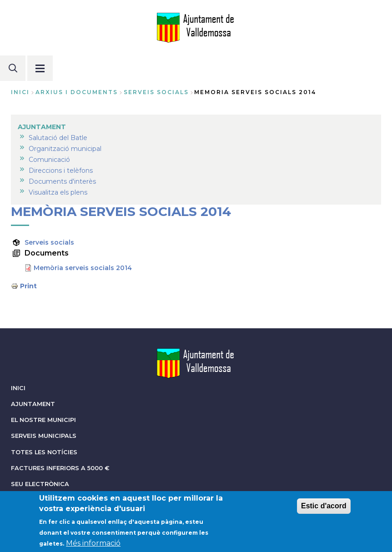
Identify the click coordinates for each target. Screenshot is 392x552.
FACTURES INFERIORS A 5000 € (60, 468)
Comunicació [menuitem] (49, 160)
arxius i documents (77, 92)
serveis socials (156, 92)
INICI (18, 388)
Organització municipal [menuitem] (65, 149)
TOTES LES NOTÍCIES (44, 452)
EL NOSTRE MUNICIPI (43, 420)
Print (28, 286)
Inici (20, 92)
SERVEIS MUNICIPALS (44, 436)
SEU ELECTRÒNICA (40, 484)
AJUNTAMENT (33, 404)
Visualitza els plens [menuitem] (58, 192)
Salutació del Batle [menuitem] (58, 138)
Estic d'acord (324, 509)
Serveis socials (49, 242)
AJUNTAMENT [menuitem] (42, 127)
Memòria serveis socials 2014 (83, 268)
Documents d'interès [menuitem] (62, 181)
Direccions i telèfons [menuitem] (61, 171)
